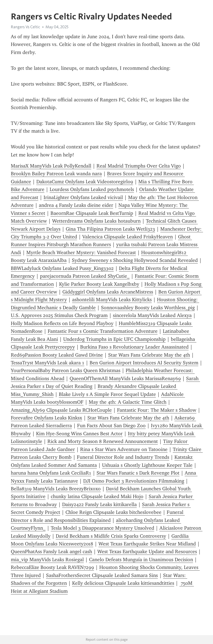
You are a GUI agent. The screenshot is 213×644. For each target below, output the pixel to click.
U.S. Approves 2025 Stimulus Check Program (59, 315)
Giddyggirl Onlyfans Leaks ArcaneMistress (108, 292)
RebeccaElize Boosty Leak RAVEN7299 (52, 567)
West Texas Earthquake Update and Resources (147, 552)
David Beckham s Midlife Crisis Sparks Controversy (111, 536)
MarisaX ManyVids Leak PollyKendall (51, 166)
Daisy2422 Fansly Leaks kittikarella (99, 504)
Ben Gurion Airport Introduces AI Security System (144, 363)
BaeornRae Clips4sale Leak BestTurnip (92, 213)
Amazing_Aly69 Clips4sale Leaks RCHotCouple (61, 410)
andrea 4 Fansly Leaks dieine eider (76, 205)
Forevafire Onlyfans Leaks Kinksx (46, 418)
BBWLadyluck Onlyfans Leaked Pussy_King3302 (62, 268)
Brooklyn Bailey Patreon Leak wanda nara (56, 174)
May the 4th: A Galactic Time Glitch (128, 402)
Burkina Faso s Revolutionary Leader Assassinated (134, 347)
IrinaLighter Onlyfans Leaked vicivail (83, 197)
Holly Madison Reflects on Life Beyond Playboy (62, 323)
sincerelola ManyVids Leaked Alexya (152, 315)
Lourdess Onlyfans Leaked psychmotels (92, 189)
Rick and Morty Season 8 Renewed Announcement (103, 441)
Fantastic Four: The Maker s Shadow (157, 410)
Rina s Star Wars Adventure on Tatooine (124, 449)
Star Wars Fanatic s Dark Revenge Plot (138, 473)
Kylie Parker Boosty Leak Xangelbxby (99, 284)
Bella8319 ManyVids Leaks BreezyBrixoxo (56, 489)
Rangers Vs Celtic (26, 27)
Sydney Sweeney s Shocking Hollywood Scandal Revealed (135, 260)
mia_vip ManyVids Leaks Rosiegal (47, 560)
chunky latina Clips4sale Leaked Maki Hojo (97, 496)
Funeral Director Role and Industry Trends (123, 457)
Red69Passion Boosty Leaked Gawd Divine (57, 355)
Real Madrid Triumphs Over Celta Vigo (139, 166)
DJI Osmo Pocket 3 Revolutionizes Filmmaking (134, 481)
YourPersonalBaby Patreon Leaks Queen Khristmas (66, 370)
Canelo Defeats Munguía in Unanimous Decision (141, 560)
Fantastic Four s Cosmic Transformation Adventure (103, 331)
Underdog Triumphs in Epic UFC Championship (114, 339)
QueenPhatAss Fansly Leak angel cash (51, 552)
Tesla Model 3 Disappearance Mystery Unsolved (102, 528)
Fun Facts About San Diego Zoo (111, 426)
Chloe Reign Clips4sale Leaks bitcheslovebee (113, 512)
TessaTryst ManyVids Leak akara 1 (48, 363)
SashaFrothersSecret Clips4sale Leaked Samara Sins (102, 575)
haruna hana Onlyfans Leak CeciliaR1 (51, 473)
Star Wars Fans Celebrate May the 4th (149, 355)
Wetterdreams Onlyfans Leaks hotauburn (96, 221)
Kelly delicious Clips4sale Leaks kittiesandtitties (123, 583)
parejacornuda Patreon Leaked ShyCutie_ (85, 276)
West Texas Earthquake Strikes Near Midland (147, 544)
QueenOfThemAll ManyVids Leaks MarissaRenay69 (125, 378)
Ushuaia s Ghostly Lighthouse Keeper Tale (147, 465)
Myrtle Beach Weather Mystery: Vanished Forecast (81, 253)
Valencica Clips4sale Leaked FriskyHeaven (128, 237)
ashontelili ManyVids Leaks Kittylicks (112, 300)
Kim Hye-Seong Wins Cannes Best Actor (79, 434)
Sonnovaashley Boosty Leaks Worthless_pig (148, 308)
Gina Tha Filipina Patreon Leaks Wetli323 (110, 229)
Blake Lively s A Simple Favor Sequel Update (107, 394)
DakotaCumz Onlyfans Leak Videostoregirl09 (85, 182)
